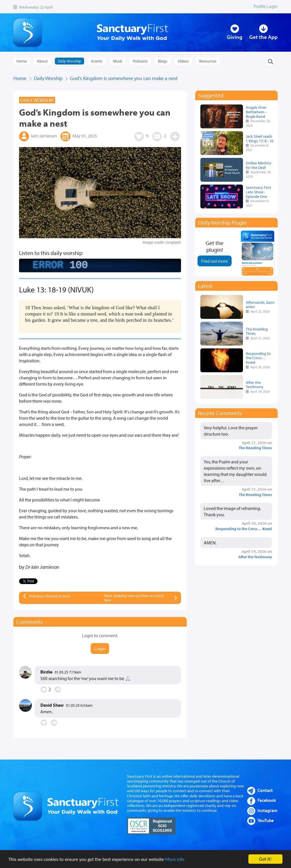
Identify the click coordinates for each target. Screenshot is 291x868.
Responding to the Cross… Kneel (258, 358)
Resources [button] (208, 61)
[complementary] (100, 265)
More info (175, 859)
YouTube (266, 820)
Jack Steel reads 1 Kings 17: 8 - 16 (260, 138)
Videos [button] (183, 61)
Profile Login (266, 6)
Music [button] (118, 61)
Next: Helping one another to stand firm (134, 598)
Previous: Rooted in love (50, 596)
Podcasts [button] (140, 61)
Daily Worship (48, 78)
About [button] (42, 61)
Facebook (267, 800)
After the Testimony (255, 385)
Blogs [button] (163, 61)
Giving (235, 37)
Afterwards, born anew (260, 305)
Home (22, 61)
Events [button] (97, 61)
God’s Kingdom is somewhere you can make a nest (124, 78)
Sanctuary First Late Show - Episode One (258, 192)
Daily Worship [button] (69, 61)
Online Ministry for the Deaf (259, 165)
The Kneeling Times (257, 331)
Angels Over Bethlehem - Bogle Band (256, 112)
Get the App (263, 37)
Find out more (215, 261)
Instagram (268, 810)
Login (100, 649)
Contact (265, 790)
